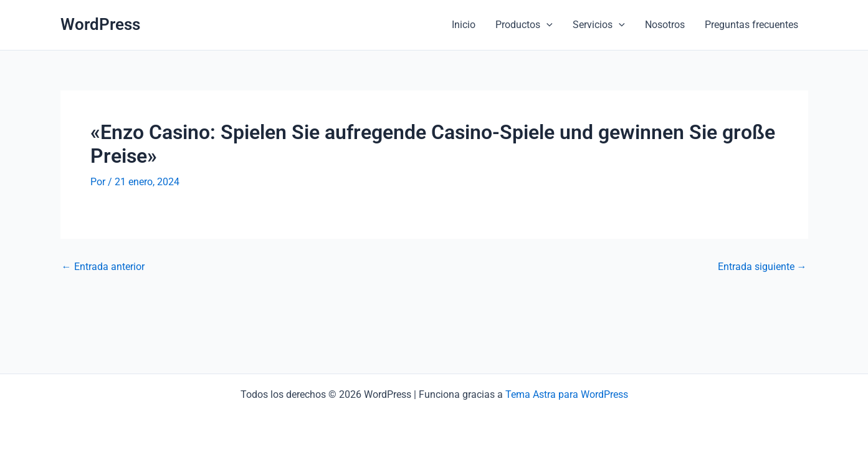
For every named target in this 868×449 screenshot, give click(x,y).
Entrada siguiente (762, 267)
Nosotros (665, 25)
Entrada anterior (103, 267)
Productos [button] (524, 25)
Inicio (464, 25)
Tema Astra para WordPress (567, 394)
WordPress (100, 24)
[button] (546, 25)
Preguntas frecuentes (751, 25)
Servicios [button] (599, 25)
